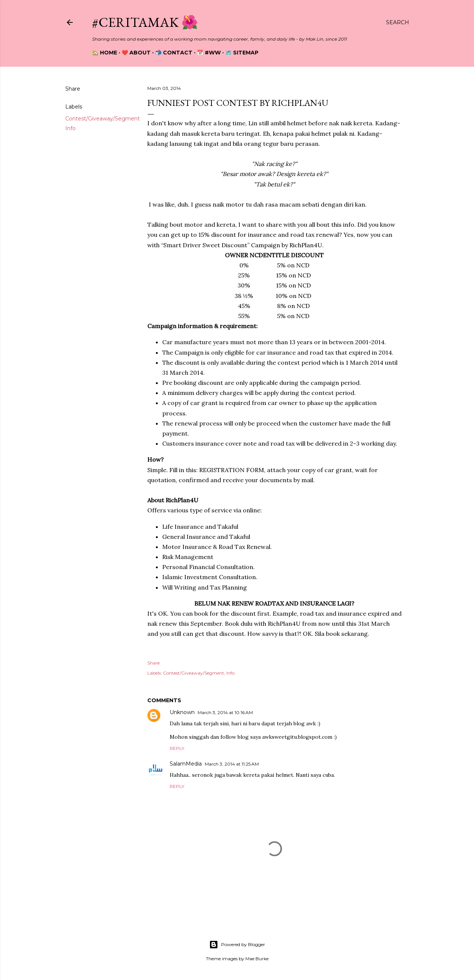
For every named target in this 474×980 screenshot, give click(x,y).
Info (70, 128)
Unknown (182, 712)
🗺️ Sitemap (242, 53)
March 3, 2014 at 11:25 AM (232, 764)
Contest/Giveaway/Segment (103, 119)
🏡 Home (105, 53)
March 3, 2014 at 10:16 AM (225, 712)
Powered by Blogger (237, 945)
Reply (177, 748)
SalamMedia (186, 764)
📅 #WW (209, 53)
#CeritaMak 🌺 (145, 22)
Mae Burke (257, 959)
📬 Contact (174, 53)
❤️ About (136, 53)
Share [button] (73, 89)
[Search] (398, 22)
